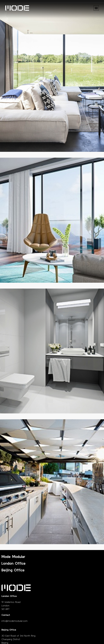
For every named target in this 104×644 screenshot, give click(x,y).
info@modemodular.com (14, 621)
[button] (96, 8)
